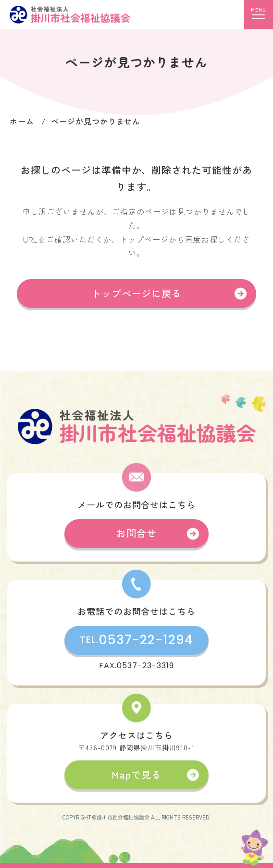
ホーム (22, 121)
